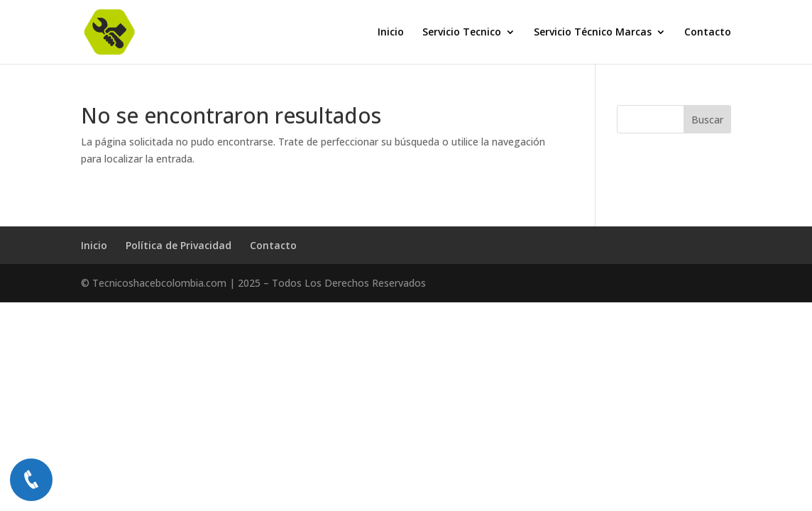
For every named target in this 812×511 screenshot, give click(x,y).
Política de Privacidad (179, 245)
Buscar (707, 120)
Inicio (391, 33)
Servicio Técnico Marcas (593, 33)
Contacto (708, 33)
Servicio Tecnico (462, 33)
